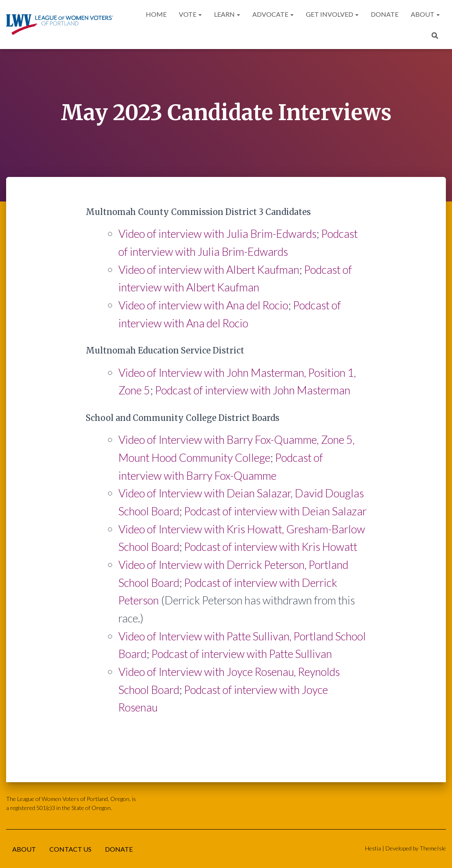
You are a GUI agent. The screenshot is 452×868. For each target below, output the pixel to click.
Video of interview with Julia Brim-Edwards (217, 234)
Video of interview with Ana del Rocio (203, 305)
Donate (385, 14)
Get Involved (332, 14)
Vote (190, 14)
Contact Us (70, 849)
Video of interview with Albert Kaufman (209, 270)
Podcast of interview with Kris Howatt (271, 547)
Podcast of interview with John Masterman (253, 390)
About (425, 14)
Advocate (273, 14)
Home (156, 14)
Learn (227, 14)
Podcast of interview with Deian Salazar (275, 511)
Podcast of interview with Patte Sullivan (242, 654)
